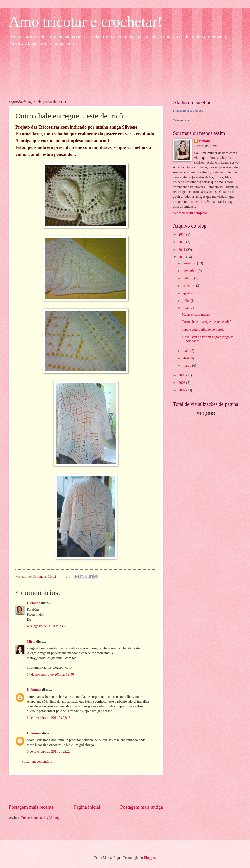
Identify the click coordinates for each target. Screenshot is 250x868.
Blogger (149, 858)
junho (187, 308)
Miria (31, 642)
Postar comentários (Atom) (40, 818)
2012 (182, 242)
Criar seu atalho (183, 120)
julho (187, 301)
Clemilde (33, 603)
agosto (187, 293)
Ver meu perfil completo (190, 213)
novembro (190, 271)
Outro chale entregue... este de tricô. (207, 322)
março (187, 366)
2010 (182, 257)
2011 (182, 250)
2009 (182, 375)
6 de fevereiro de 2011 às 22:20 (49, 751)
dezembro (190, 263)
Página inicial (87, 807)
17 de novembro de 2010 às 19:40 (50, 674)
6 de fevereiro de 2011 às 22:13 (49, 718)
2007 (182, 390)
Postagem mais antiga (142, 807)
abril (186, 358)
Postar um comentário (37, 762)
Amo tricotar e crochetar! (86, 22)
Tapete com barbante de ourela (203, 329)
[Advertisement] (86, 789)
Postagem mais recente (31, 807)
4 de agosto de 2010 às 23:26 (47, 626)
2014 (182, 234)
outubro (188, 278)
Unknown (34, 690)
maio (186, 351)
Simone (205, 141)
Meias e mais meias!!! (197, 315)
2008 (182, 383)
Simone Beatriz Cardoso (188, 111)
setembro (189, 286)
